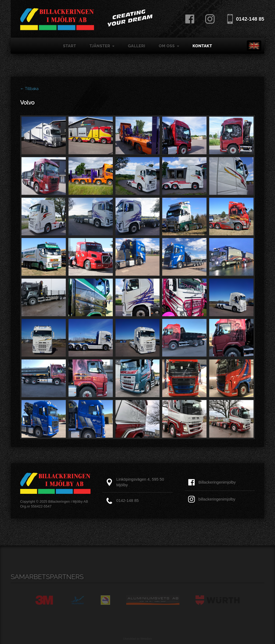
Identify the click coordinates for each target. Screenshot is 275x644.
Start (69, 46)
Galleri (137, 46)
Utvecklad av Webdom (137, 639)
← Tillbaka (29, 89)
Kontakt (202, 46)
